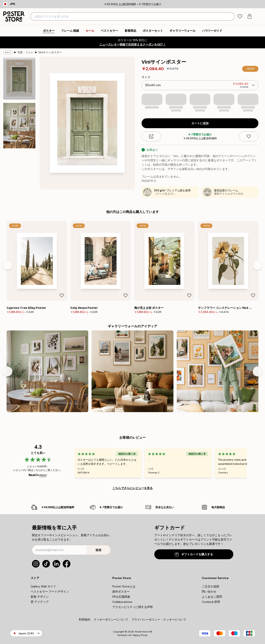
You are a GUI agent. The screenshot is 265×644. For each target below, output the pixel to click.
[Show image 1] (19, 78)
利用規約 (85, 620)
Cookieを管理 (211, 602)
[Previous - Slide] (7, 265)
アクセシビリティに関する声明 (132, 607)
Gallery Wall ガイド (43, 586)
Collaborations (122, 602)
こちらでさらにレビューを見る (132, 488)
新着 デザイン (40, 597)
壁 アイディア (40, 602)
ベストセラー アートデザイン (50, 592)
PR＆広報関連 (121, 597)
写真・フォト (25, 52)
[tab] (240, 17)
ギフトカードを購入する (194, 554)
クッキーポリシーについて (111, 620)
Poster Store (142, 632)
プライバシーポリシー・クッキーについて (159, 620)
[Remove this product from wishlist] (249, 136)
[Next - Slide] (258, 265)
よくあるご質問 (212, 597)
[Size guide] (151, 136)
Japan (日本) (26, 633)
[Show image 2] (19, 126)
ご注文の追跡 (210, 586)
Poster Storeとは (124, 586)
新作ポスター (121, 592)
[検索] (231, 16)
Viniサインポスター (50, 52)
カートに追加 (200, 123)
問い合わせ (209, 592)
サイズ (146, 77)
